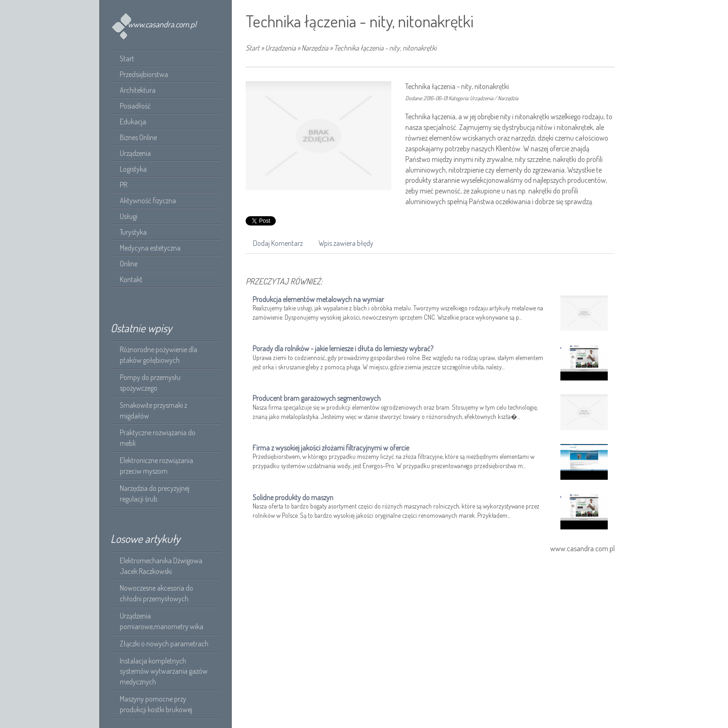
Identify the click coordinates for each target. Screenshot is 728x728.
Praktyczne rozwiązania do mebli (158, 438)
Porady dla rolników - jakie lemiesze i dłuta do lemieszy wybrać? (343, 348)
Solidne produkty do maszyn (293, 497)
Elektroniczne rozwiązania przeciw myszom (156, 466)
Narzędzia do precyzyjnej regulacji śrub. (155, 493)
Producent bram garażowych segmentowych (317, 398)
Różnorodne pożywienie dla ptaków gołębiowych (159, 355)
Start (253, 48)
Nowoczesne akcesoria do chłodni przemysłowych (156, 593)
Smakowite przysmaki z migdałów (153, 410)
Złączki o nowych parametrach (164, 644)
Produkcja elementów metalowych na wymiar (318, 299)
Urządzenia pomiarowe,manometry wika (162, 621)
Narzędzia (315, 48)
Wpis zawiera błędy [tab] (346, 243)
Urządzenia (280, 48)
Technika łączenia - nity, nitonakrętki (385, 48)
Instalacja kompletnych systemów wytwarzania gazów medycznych (164, 671)
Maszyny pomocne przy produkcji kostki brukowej (156, 704)
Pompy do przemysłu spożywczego (150, 383)
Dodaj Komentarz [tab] (278, 243)
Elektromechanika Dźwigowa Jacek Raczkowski (161, 566)
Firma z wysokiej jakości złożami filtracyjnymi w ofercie (331, 448)
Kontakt (131, 279)
